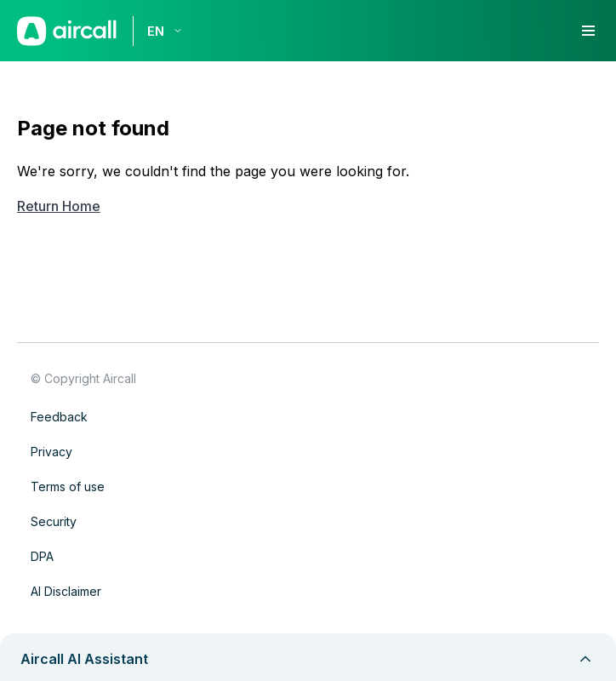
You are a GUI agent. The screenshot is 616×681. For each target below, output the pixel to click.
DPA (42, 556)
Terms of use (68, 486)
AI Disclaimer (66, 591)
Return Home (59, 206)
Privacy (51, 452)
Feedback (59, 417)
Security (54, 521)
